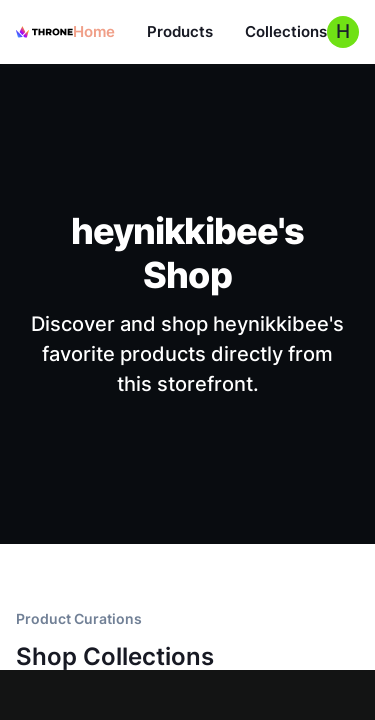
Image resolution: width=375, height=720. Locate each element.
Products (180, 31)
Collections (286, 31)
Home (94, 31)
